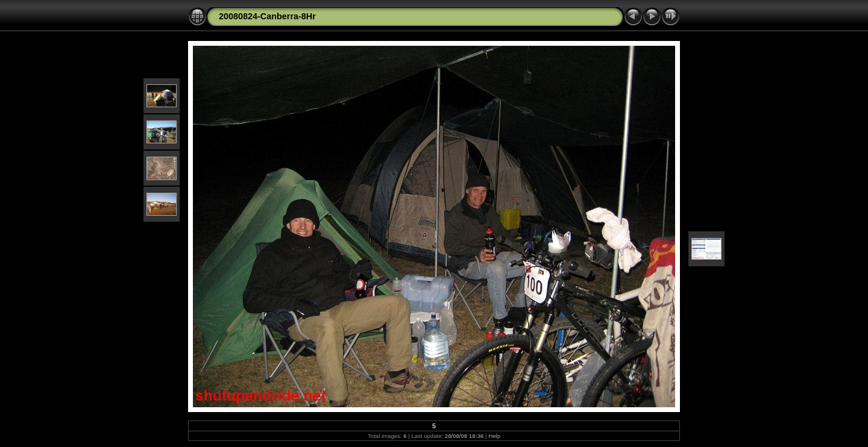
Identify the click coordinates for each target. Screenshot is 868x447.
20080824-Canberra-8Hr (267, 16)
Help (494, 436)
